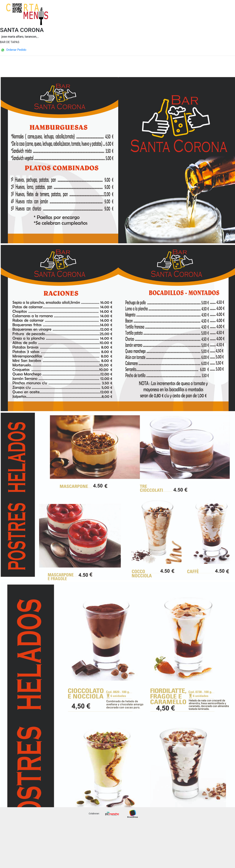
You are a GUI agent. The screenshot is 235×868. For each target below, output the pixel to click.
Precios (224, 17)
